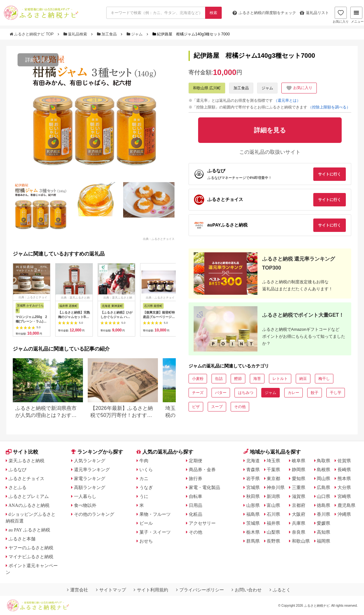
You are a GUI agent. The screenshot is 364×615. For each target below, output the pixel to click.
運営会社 (78, 590)
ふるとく (280, 590)
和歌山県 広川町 (207, 88)
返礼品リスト (314, 13)
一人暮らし (85, 496)
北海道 (253, 461)
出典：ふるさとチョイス (159, 239)
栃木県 (253, 532)
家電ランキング (90, 478)
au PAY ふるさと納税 (30, 530)
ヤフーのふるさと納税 (31, 548)
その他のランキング (94, 514)
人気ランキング (90, 461)
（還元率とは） (287, 100)
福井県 (273, 523)
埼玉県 (273, 461)
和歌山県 (301, 541)
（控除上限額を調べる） (329, 107)
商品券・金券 (202, 470)
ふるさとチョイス (26, 478)
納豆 (303, 379)
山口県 (323, 496)
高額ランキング (90, 487)
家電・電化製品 (204, 487)
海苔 (257, 379)
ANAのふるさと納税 (29, 505)
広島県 (323, 487)
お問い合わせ (247, 590)
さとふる (18, 487)
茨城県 (253, 523)
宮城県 (253, 487)
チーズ (198, 393)
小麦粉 (198, 379)
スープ (217, 407)
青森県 (253, 470)
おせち (146, 541)
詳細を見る (38, 60)
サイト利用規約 (151, 590)
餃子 (315, 393)
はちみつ (246, 393)
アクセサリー (202, 523)
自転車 (196, 496)
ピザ (196, 407)
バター (221, 393)
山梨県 (273, 532)
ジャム (135, 34)
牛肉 (144, 461)
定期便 (196, 461)
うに (144, 496)
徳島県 (323, 505)
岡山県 (323, 478)
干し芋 (336, 393)
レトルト (280, 379)
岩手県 (253, 478)
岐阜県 (299, 461)
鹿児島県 (346, 505)
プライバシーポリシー (200, 590)
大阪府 (299, 514)
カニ (144, 478)
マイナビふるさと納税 (31, 557)
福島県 (253, 514)
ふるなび (18, 470)
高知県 (323, 532)
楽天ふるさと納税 (26, 461)
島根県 (323, 470)
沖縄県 (344, 514)
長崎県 (344, 470)
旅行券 (196, 478)
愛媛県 (323, 523)
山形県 (253, 505)
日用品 (196, 505)
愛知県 (299, 478)
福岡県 (323, 541)
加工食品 (108, 34)
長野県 (273, 541)
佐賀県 (344, 461)
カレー (293, 393)
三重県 (299, 487)
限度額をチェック (264, 13)
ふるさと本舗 (22, 539)
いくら (146, 470)
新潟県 (273, 496)
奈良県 (299, 532)
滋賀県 (299, 496)
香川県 (323, 514)
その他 (240, 407)
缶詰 (219, 379)
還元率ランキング (92, 470)
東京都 (273, 478)
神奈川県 (276, 487)
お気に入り (341, 15)
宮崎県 (344, 496)
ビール (146, 523)
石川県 (273, 514)
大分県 (344, 487)
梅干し (324, 379)
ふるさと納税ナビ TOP (32, 34)
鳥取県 (323, 461)
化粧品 (196, 514)
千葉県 (273, 470)
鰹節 (238, 379)
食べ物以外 (85, 505)
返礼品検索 (76, 34)
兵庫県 (299, 523)
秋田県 (253, 496)
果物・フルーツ (155, 514)
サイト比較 (22, 452)
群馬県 (253, 541)
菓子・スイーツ (155, 532)
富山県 (273, 505)
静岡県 (299, 470)
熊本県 (344, 478)
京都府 (299, 505)
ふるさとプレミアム (29, 496)
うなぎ (146, 487)
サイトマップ (111, 590)
